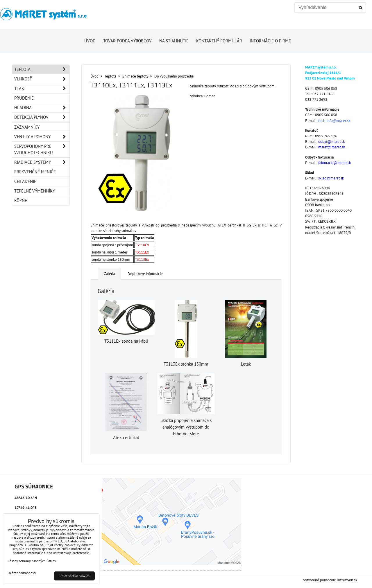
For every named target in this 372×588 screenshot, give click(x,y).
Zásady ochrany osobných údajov (32, 561)
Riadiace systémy (42, 162)
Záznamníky (27, 127)
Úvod (90, 41)
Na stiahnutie (174, 41)
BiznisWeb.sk (347, 580)
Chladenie (25, 181)
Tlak (42, 89)
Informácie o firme (270, 41)
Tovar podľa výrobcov (127, 41)
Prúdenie (24, 98)
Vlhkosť (42, 79)
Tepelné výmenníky (35, 191)
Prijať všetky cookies (75, 576)
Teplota (42, 69)
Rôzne (21, 201)
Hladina (42, 108)
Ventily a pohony (42, 137)
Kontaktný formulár (219, 41)
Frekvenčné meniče (35, 172)
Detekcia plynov (42, 117)
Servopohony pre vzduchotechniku (42, 150)
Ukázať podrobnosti (22, 573)
